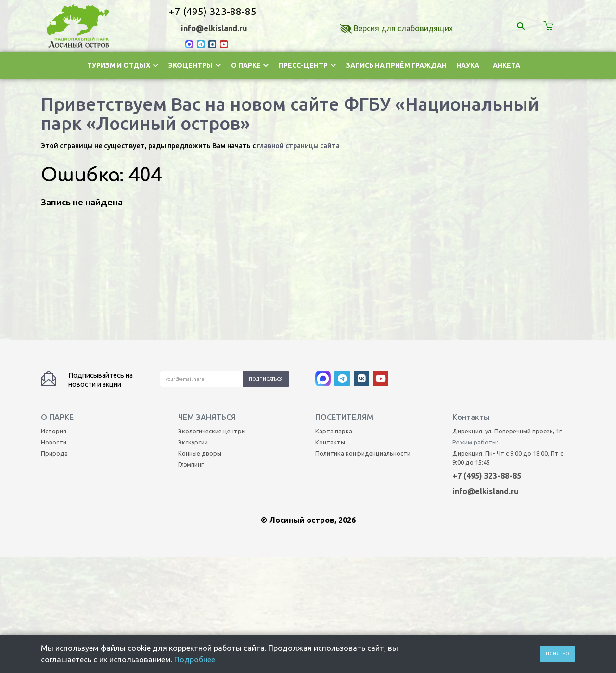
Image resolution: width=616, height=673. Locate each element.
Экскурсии (193, 328)
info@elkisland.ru (214, 28)
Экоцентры (195, 65)
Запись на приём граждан (396, 65)
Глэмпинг (191, 350)
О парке (250, 65)
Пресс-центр (308, 65)
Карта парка (334, 317)
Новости (54, 328)
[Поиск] (522, 26)
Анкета (507, 65)
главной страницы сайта (298, 146)
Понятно (558, 654)
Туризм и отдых (123, 65)
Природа (54, 339)
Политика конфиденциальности (363, 339)
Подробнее (195, 660)
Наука (468, 65)
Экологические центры (212, 317)
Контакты (330, 328)
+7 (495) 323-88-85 (213, 11)
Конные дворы (200, 339)
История (54, 317)
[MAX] (191, 44)
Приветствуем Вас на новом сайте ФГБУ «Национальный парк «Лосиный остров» (290, 114)
